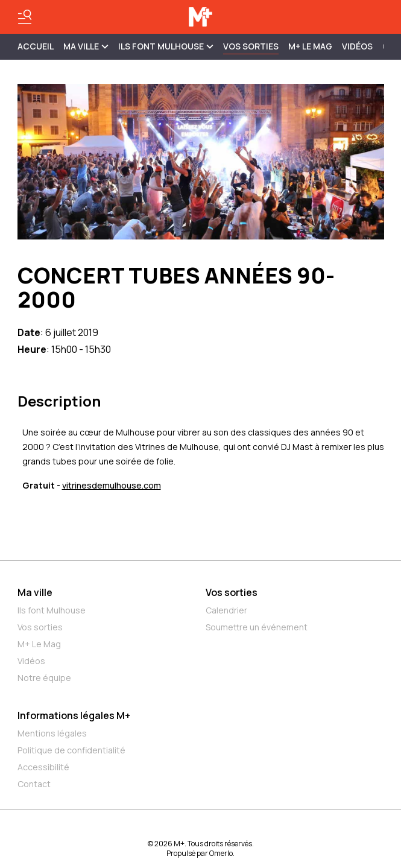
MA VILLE (86, 46)
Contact (34, 784)
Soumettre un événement (257, 627)
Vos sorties (251, 46)
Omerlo (221, 853)
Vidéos (357, 46)
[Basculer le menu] (25, 17)
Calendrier (226, 610)
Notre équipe (44, 678)
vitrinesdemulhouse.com (112, 485)
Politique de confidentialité (71, 750)
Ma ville (35, 592)
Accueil (36, 46)
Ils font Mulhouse (52, 610)
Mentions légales (52, 733)
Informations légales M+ (74, 715)
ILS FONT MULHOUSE (166, 46)
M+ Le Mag (310, 46)
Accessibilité (43, 767)
